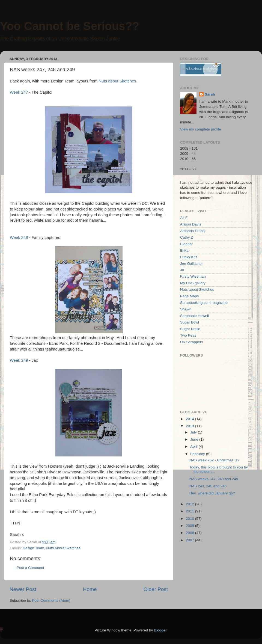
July (194, 432)
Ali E (184, 218)
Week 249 (19, 360)
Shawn (186, 309)
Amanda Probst (193, 231)
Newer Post (23, 589)
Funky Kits (189, 257)
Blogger (160, 630)
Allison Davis (191, 224)
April (194, 446)
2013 (190, 426)
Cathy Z (187, 237)
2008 (190, 533)
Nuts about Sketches (117, 81)
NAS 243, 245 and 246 (208, 486)
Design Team (33, 548)
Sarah (210, 94)
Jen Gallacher (191, 264)
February (198, 454)
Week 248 (19, 238)
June (195, 439)
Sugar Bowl (190, 322)
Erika (184, 250)
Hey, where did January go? (212, 493)
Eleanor (187, 244)
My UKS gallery (193, 283)
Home (90, 589)
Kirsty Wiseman (193, 276)
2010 (190, 519)
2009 (190, 526)
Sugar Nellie (190, 329)
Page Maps (189, 296)
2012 (190, 504)
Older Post (156, 589)
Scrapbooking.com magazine (204, 303)
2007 (190, 540)
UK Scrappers (192, 342)
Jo (182, 270)
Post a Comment (30, 568)
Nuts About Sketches (63, 548)
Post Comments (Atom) (51, 600)
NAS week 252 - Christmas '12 (214, 460)
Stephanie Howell (194, 316)
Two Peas (188, 335)
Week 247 (19, 92)
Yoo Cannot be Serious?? (70, 26)
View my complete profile (201, 129)
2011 (190, 511)
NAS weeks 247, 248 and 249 (214, 479)
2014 (190, 419)
